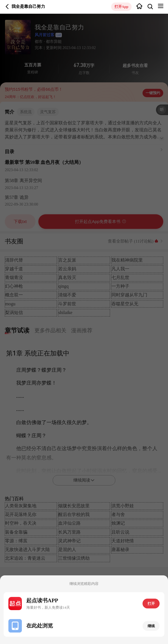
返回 (7, 7)
